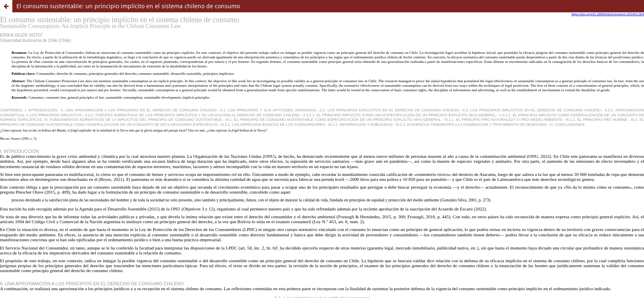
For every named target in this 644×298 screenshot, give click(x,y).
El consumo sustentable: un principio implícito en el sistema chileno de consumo (128, 6)
